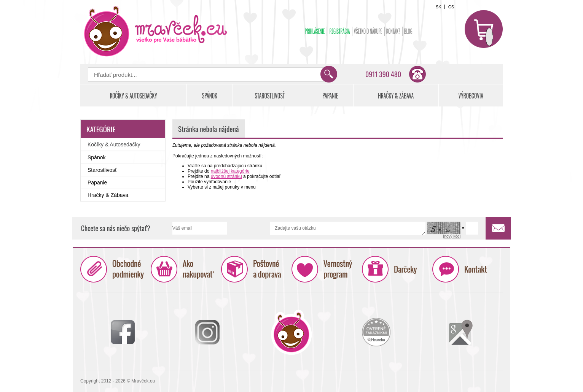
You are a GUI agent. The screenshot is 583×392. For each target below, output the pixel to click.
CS (451, 7)
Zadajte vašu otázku (348, 228)
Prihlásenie (315, 31)
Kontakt (393, 31)
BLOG (408, 31)
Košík (484, 29)
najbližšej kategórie (230, 171)
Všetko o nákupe (368, 31)
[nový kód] (452, 236)
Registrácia (340, 31)
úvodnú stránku (226, 176)
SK (439, 7)
